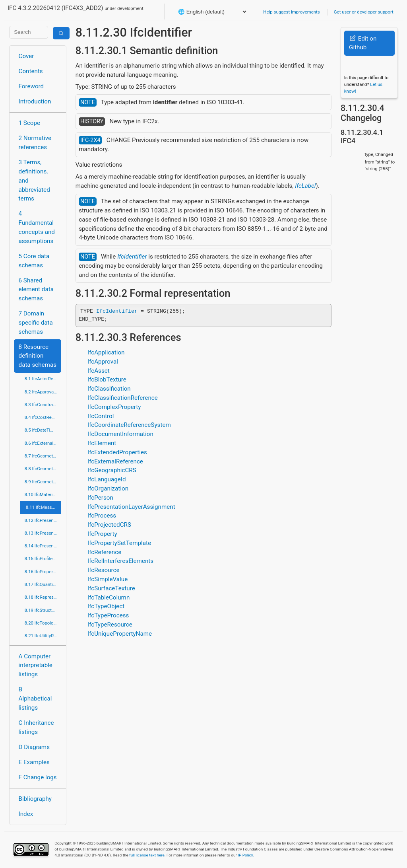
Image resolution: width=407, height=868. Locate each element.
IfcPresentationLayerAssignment (131, 507)
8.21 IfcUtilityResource (43, 636)
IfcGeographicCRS (112, 470)
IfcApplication (106, 352)
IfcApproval (103, 362)
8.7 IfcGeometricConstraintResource (43, 456)
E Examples (34, 762)
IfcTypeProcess (108, 615)
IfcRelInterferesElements (120, 561)
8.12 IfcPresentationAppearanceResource (43, 520)
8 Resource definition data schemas (38, 356)
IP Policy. (246, 855)
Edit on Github (363, 43)
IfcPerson (100, 498)
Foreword (31, 86)
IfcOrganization (108, 488)
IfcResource (103, 570)
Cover (26, 56)
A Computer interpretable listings (36, 666)
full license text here (147, 855)
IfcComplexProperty (114, 407)
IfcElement (102, 443)
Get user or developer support (364, 12)
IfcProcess (102, 516)
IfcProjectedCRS (109, 525)
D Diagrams (34, 747)
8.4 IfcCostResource (43, 417)
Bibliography (35, 799)
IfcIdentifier (132, 257)
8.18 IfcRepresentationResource (43, 597)
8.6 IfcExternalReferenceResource (43, 443)
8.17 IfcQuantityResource (43, 584)
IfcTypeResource (110, 625)
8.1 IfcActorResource (43, 379)
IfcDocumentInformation (120, 434)
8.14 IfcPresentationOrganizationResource (43, 546)
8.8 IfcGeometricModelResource (43, 469)
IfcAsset (99, 371)
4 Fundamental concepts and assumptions (37, 227)
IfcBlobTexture (107, 380)
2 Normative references (35, 143)
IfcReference (104, 552)
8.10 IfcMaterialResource (43, 494)
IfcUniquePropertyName (120, 634)
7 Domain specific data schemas (36, 323)
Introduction (35, 101)
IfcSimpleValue (108, 579)
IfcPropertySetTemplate (119, 543)
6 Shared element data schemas (36, 290)
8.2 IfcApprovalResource (43, 392)
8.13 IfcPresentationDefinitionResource (43, 533)
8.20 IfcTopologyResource (43, 623)
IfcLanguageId (107, 479)
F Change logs (38, 777)
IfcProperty (102, 534)
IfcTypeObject (106, 606)
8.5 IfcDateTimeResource (43, 430)
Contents (31, 71)
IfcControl (101, 416)
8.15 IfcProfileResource (43, 559)
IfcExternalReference (115, 461)
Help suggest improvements (291, 12)
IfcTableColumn (109, 597)
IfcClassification (109, 389)
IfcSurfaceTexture (111, 588)
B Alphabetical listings (35, 699)
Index (26, 814)
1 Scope (30, 123)
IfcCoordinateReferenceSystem (129, 425)
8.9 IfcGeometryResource (43, 482)
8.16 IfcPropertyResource (43, 572)
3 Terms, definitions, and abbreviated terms (34, 180)
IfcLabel (305, 186)
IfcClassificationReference (123, 398)
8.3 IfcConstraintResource (43, 405)
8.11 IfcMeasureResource (44, 507)
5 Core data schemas (34, 261)
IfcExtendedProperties (117, 452)
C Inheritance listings (36, 727)
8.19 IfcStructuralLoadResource (43, 610)
